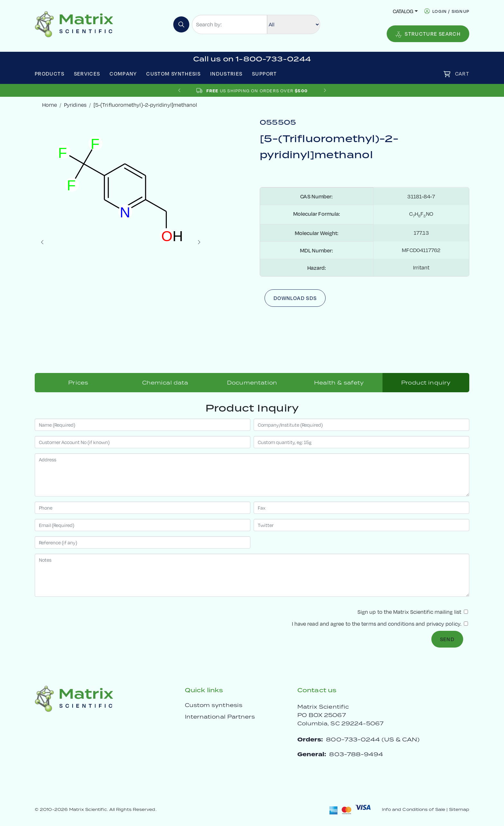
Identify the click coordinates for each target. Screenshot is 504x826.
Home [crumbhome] (50, 105)
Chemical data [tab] (165, 383)
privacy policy (443, 624)
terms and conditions (388, 624)
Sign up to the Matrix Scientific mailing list (413, 612)
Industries (226, 73)
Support (265, 73)
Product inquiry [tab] (426, 383)
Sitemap (459, 809)
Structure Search (428, 34)
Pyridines (75, 105)
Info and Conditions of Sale (414, 809)
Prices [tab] (78, 383)
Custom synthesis (214, 705)
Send (447, 639)
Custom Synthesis (173, 73)
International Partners (220, 717)
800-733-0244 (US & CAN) (373, 739)
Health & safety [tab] (339, 383)
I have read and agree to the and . (380, 624)
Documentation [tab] (252, 383)
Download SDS (295, 298)
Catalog (403, 11)
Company (123, 73)
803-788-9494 (356, 754)
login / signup (451, 11)
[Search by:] (230, 24)
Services (87, 73)
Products (50, 73)
